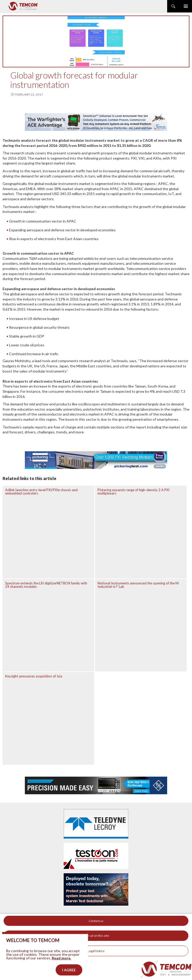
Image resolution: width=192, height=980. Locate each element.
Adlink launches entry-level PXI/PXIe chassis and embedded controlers (41, 492)
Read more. (61, 966)
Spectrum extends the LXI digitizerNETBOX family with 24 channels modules (46, 585)
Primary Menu (186, 6)
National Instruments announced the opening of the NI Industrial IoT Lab (138, 585)
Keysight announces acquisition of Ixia (34, 676)
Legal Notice (96, 951)
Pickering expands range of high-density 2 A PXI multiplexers (134, 492)
